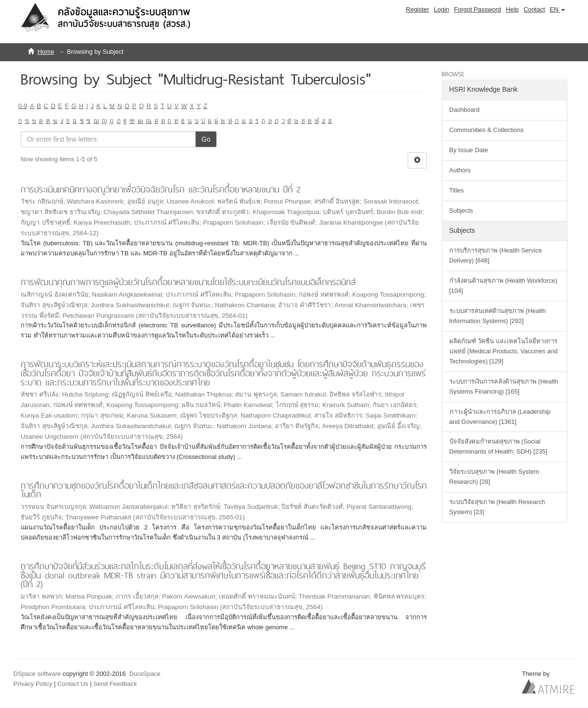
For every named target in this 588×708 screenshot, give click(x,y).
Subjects (461, 210)
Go (206, 139)
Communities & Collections (487, 130)
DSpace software (37, 674)
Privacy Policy (33, 684)
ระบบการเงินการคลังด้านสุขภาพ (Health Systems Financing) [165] (504, 386)
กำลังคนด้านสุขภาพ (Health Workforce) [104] (503, 286)
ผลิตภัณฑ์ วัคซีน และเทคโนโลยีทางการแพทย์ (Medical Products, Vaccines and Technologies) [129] (504, 351)
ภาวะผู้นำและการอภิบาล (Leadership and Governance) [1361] (500, 417)
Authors (460, 170)
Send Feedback (115, 684)
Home (46, 52)
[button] (557, 10)
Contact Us (73, 684)
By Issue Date (469, 150)
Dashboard (465, 110)
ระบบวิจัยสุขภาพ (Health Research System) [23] (497, 507)
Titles (457, 190)
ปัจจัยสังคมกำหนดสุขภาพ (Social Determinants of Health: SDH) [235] (498, 446)
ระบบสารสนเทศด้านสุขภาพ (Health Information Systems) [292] (498, 316)
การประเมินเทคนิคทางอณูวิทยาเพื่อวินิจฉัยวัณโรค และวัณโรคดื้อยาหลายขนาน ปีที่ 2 (160, 189)
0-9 (23, 106)
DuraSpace (145, 674)
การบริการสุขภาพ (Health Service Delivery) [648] (496, 255)
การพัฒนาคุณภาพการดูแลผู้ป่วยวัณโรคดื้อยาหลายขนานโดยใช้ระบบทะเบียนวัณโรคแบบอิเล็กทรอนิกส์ (188, 282)
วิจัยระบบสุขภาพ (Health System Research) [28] (494, 477)
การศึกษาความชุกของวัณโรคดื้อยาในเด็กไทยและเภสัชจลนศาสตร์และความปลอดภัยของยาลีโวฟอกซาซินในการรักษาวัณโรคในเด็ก (224, 490)
